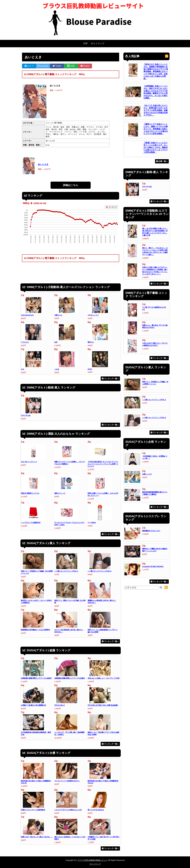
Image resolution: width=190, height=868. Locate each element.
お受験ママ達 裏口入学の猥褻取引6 (34, 705)
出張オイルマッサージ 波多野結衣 (33, 810)
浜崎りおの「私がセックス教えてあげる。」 (37, 837)
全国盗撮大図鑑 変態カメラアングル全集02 (36, 678)
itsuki (90, 369)
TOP (85, 43)
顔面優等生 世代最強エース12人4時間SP (35, 630)
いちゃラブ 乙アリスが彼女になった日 (68, 810)
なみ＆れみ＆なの (27, 315)
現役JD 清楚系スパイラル (30, 493)
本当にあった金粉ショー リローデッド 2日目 (104, 678)
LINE (71, 66)
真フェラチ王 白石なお (96, 810)
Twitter (57, 66)
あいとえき (43, 164)
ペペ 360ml (92, 523)
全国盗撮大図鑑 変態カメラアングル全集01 (70, 678)
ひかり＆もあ (26, 415)
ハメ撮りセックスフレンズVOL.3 (66, 571)
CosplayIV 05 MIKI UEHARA (153, 567)
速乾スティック (60, 493)
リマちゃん (25, 342)
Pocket (85, 66)
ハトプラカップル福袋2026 (31, 523)
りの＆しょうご (93, 315)
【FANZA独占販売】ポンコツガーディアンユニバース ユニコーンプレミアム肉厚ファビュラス (103, 464)
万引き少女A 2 (60, 705)
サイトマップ (98, 43)
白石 (56, 342)
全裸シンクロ (147, 474)
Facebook (43, 66)
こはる (57, 369)
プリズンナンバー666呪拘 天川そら (67, 781)
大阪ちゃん (58, 315)
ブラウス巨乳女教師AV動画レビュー (92, 860)
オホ (23, 369)
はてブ (29, 66)
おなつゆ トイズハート (29, 462)
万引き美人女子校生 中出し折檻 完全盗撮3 (103, 705)
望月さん (91, 342)
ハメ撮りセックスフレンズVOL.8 (99, 571)
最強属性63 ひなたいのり (151, 531)
